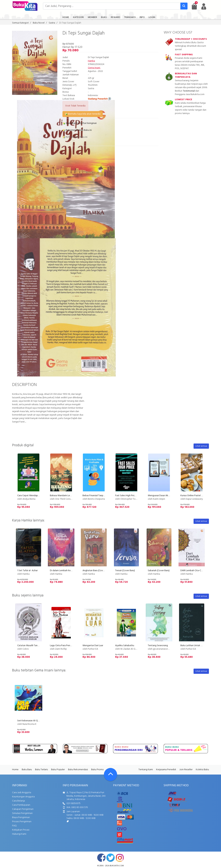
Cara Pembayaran (21, 805)
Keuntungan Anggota (23, 797)
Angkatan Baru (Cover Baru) (97, 571)
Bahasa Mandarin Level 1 (62, 496)
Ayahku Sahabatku (125, 646)
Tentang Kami (146, 770)
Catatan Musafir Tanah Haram (32, 646)
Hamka (91, 61)
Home (15, 770)
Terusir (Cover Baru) (125, 571)
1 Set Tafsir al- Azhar (27, 571)
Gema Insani (94, 68)
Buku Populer (58, 770)
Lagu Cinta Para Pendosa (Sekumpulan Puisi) (72, 646)
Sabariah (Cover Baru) (159, 571)
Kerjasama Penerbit (166, 770)
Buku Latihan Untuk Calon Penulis (197, 646)
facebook (101, 858)
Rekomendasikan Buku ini (77, 130)
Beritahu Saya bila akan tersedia (83, 114)
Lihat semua (201, 446)
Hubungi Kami (19, 834)
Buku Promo (97, 770)
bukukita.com (117, 866)
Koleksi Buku (202, 770)
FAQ (14, 826)
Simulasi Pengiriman (22, 813)
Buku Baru (27, 770)
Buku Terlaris (41, 770)
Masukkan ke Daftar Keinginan (80, 123)
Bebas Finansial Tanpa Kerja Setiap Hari (102, 496)
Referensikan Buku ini (75, 137)
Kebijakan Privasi (21, 830)
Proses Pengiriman (22, 822)
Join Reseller (186, 770)
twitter (110, 858)
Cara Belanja (18, 801)
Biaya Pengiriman (21, 817)
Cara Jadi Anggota (22, 793)
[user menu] (204, 6)
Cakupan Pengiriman (23, 809)
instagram (120, 858)
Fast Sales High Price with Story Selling (135, 496)
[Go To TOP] (110, 775)
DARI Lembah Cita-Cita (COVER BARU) (200, 571)
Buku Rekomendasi (78, 770)
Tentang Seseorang (158, 646)
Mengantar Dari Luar (93, 646)
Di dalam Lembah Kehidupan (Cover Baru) (71, 571)
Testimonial (189, 91)
